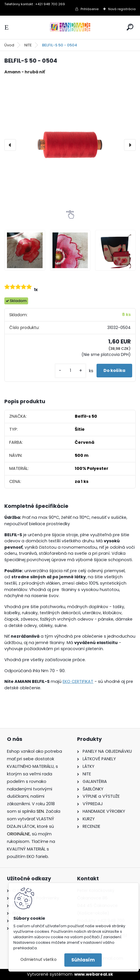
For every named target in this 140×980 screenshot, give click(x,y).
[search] (130, 27)
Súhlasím (83, 960)
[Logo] (70, 27)
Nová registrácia (122, 9)
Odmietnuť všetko (38, 960)
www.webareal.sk (94, 974)
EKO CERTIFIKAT (78, 681)
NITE (28, 45)
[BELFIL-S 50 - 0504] (70, 145)
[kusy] (70, 371)
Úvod (9, 45)
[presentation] (10, 145)
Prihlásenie (90, 9)
